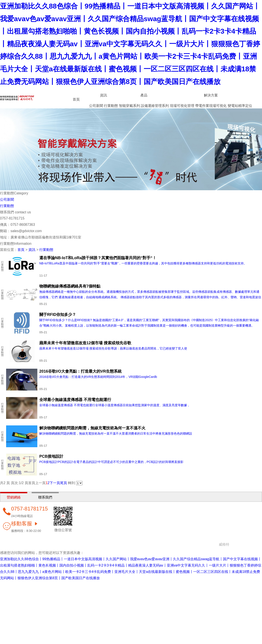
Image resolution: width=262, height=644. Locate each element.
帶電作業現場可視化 (211, 106)
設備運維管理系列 (155, 106)
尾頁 (64, 483)
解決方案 (211, 95)
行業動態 (111, 106)
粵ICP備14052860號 (246, 544)
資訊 (103, 95)
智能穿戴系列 (129, 106)
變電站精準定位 (240, 106)
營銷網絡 (14, 497)
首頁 (76, 99)
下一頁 (55, 483)
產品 (144, 95)
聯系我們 (45, 497)
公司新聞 (96, 106)
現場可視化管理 (182, 106)
